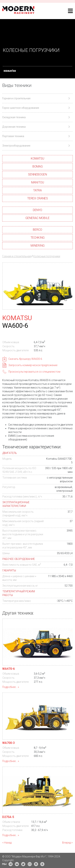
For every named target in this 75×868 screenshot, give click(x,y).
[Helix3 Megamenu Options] (70, 11)
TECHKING (38, 238)
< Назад (7, 843)
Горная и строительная (17, 256)
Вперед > (67, 843)
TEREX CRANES (38, 198)
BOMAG (38, 166)
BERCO (37, 230)
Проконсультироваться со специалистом (34, 372)
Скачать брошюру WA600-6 (25, 359)
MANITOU (38, 182)
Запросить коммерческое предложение (33, 365)
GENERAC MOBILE (37, 218)
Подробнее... (10, 687)
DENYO (37, 210)
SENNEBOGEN (37, 174)
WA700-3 (8, 743)
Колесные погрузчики (47, 256)
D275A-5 (8, 817)
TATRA (37, 190)
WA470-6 (8, 669)
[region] (37, 49)
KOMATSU (37, 159)
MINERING (38, 246)
